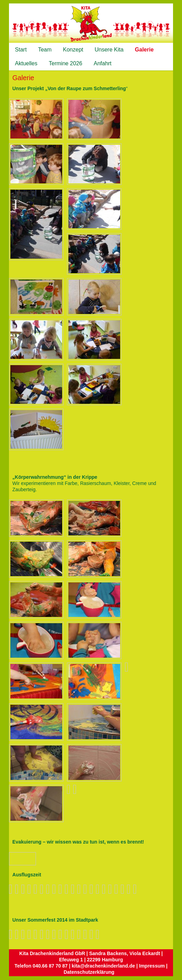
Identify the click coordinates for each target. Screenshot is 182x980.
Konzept (73, 50)
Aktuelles (26, 63)
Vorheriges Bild (14, 858)
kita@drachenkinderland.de (103, 966)
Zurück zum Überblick (29, 859)
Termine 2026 (65, 63)
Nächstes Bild (21, 858)
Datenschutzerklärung (89, 972)
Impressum (152, 966)
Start (21, 50)
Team (45, 50)
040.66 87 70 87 (50, 966)
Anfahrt (103, 63)
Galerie (144, 50)
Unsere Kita (109, 50)
